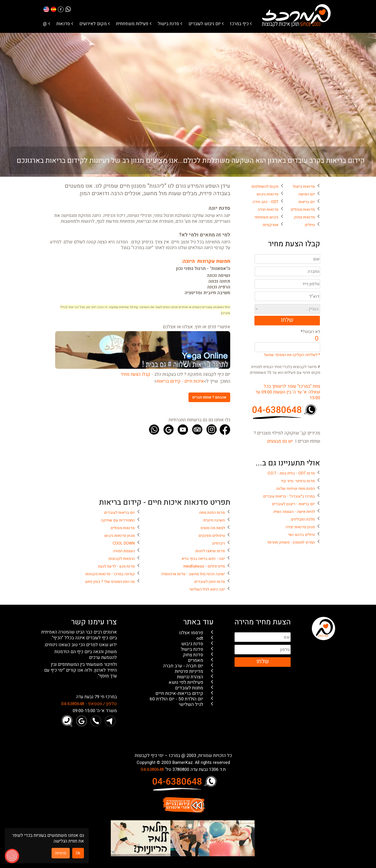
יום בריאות (307, 202)
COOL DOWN (124, 543)
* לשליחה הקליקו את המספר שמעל (292, 355)
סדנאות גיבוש (267, 194)
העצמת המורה (124, 551)
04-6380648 (152, 770)
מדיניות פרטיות (189, 672)
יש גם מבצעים (280, 441)
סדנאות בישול (304, 187)
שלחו (287, 320)
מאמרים (195, 660)
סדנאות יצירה (268, 210)
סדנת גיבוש (192, 644)
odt (200, 638)
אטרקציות (271, 225)
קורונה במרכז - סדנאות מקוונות (110, 574)
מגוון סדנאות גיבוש (120, 536)
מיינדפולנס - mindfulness (204, 566)
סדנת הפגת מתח (212, 513)
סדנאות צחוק (304, 217)
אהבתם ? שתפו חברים (209, 397)
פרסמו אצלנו (191, 633)
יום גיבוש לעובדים (205, 24)
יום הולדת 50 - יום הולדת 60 (176, 699)
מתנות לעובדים (189, 688)
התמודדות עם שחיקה (118, 520)
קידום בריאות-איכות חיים (179, 694)
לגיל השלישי (191, 705)
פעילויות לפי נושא (186, 683)
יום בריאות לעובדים (119, 513)
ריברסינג (218, 543)
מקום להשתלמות (265, 187)
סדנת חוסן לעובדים (210, 582)
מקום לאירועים (93, 24)
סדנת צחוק (193, 655)
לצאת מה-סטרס (213, 528)
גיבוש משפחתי (267, 217)
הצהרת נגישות (190, 677)
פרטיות (61, 853)
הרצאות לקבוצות (122, 559)
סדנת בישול (168, 24)
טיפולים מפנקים (212, 536)
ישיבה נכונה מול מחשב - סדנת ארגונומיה (193, 574)
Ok (78, 853)
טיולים (310, 225)
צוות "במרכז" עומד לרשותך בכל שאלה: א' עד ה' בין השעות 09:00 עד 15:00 (288, 392)
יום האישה (307, 194)
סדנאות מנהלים (303, 210)
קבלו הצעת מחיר (135, 375)
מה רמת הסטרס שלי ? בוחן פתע (110, 582)
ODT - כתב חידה (265, 202)
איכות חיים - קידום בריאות (180, 381)
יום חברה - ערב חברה (183, 666)
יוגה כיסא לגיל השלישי (207, 589)
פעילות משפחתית (132, 24)
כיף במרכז (239, 24)
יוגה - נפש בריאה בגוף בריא (203, 559)
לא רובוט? (310, 332)
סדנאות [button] (63, 24)
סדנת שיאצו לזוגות (210, 551)
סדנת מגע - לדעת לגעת (116, 566)
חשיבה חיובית (214, 520)
